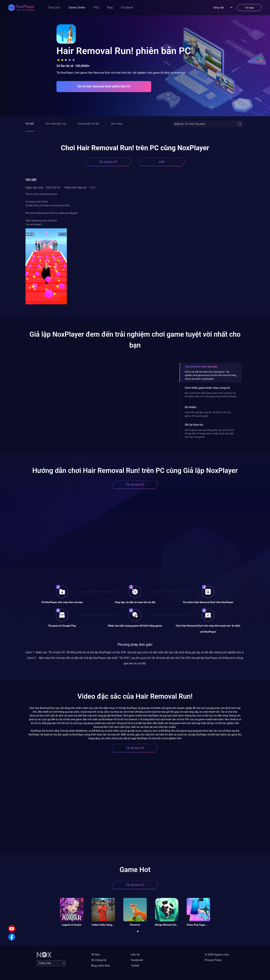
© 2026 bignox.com (217, 955)
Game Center (77, 8)
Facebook (127, 8)
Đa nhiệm (191, 407)
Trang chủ (54, 8)
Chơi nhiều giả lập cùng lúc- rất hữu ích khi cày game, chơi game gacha (208, 414)
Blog (110, 8)
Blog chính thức (101, 966)
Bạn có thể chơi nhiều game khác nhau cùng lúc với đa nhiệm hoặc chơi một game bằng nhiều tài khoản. (211, 395)
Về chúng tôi (99, 960)
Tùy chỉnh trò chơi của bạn (201, 367)
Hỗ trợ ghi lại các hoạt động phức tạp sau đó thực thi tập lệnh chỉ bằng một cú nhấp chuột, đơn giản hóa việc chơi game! (209, 434)
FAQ (96, 8)
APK (162, 162)
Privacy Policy (213, 960)
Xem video (117, 124)
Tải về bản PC (108, 162)
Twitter (135, 966)
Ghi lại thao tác (194, 425)
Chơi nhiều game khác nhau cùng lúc (207, 388)
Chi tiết (30, 124)
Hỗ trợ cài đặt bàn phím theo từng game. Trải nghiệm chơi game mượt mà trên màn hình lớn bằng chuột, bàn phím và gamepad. (211, 375)
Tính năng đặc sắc (56, 124)
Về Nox (95, 955)
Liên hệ (135, 955)
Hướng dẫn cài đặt (89, 124)
